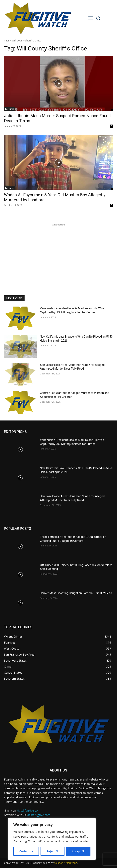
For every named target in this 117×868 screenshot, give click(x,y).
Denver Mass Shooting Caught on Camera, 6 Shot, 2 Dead (76, 593)
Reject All (53, 851)
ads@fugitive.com (39, 815)
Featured (10, 109)
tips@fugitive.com (29, 810)
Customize (26, 851)
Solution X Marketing (66, 863)
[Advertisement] (58, 252)
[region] (52, 839)
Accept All (78, 851)
